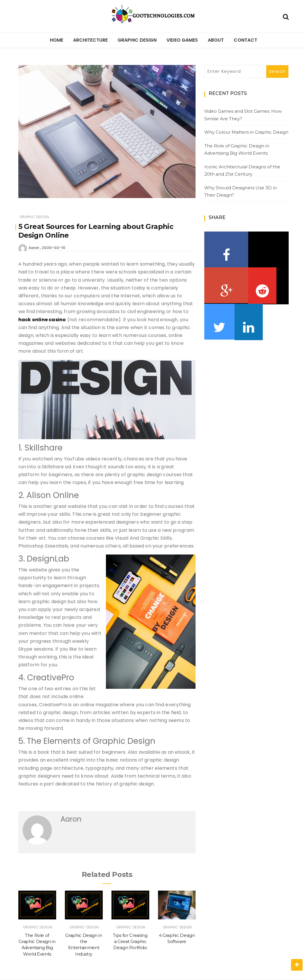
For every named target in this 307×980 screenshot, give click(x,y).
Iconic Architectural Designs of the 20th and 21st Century (242, 171)
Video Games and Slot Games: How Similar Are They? (243, 115)
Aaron (34, 248)
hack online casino (42, 320)
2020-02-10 (54, 248)
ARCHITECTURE (90, 40)
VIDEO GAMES (182, 40)
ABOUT (216, 40)
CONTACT (245, 40)
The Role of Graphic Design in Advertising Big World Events (237, 150)
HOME (56, 40)
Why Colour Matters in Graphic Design (246, 132)
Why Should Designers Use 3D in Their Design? (241, 191)
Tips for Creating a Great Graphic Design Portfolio (130, 942)
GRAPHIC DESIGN (137, 40)
